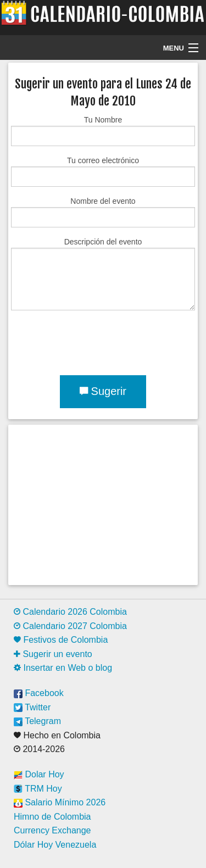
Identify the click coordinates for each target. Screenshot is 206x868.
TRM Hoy (38, 789)
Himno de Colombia (52, 817)
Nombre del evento (103, 212)
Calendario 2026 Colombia (70, 612)
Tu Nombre (103, 131)
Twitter (32, 707)
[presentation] (94, 341)
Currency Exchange (52, 830)
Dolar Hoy (39, 774)
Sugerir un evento (53, 654)
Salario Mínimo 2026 (60, 802)
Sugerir (103, 391)
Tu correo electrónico (103, 171)
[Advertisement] (103, 505)
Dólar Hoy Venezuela (55, 845)
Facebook (39, 693)
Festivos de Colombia (61, 640)
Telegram (37, 721)
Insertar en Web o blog (63, 668)
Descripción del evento (103, 274)
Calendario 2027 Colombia (70, 626)
